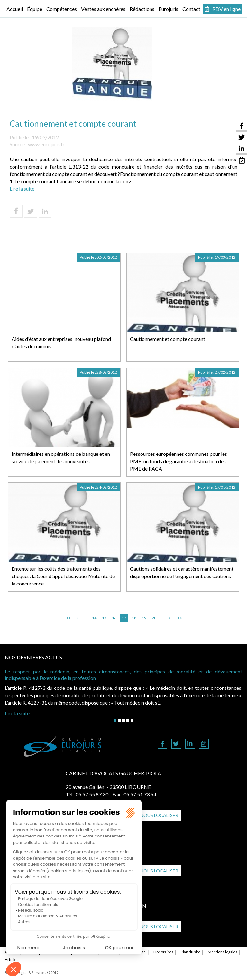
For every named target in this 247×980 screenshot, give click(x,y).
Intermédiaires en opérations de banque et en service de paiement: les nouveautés (61, 457)
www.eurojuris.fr (46, 144)
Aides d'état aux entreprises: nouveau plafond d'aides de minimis (61, 343)
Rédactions (142, 9)
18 (134, 618)
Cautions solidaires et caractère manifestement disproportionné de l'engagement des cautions (182, 572)
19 (144, 618)
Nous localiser (159, 815)
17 (124, 618)
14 (94, 618)
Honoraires (163, 952)
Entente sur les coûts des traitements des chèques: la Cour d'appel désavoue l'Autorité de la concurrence (63, 576)
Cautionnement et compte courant (168, 339)
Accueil (15, 9)
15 (104, 618)
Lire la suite (22, 189)
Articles (12, 960)
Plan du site (191, 952)
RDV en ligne (226, 9)
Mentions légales (223, 952)
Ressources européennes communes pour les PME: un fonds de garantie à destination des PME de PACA (178, 461)
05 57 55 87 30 (92, 794)
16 (114, 618)
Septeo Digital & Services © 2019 (32, 972)
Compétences (62, 9)
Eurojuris (168, 9)
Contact (191, 9)
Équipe (35, 9)
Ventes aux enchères (103, 9)
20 (154, 618)
